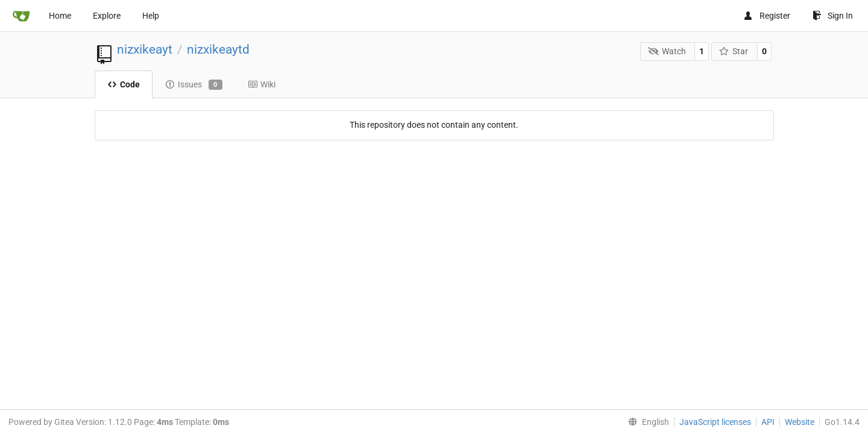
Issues (194, 85)
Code (124, 84)
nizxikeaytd (218, 49)
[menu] (646, 422)
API (768, 422)
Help (151, 16)
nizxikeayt (145, 49)
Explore (107, 16)
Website (800, 422)
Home (60, 16)
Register (767, 16)
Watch (667, 51)
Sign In (833, 16)
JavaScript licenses (715, 422)
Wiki (262, 84)
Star (734, 51)
